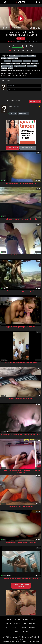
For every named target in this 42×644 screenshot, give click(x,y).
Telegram (16, 631)
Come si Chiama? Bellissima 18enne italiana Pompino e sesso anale (21, 471)
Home (9, 619)
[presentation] (23, 95)
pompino (10, 66)
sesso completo (32, 66)
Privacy (17, 623)
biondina (35, 61)
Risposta (23, 114)
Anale (18, 56)
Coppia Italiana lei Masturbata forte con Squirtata (21, 578)
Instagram (33, 627)
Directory (23, 627)
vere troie (4, 68)
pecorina (4, 66)
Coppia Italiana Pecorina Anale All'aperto (21, 506)
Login (33, 619)
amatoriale (8, 61)
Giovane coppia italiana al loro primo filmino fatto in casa (21, 435)
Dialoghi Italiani (31, 56)
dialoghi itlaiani (26, 63)
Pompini (4, 58)
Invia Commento (35, 101)
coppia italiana (16, 63)
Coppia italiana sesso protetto (21, 255)
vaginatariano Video (28, 148)
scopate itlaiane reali (20, 66)
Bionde (24, 56)
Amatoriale (12, 56)
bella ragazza (27, 61)
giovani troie (35, 63)
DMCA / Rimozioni (29, 623)
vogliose (11, 68)
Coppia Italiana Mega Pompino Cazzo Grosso (21, 327)
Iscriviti (26, 619)
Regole (9, 623)
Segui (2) (21, 39)
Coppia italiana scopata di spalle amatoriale (21, 542)
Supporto (26, 631)
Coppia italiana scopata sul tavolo (21, 399)
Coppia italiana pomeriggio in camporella (21, 291)
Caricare (17, 619)
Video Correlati (12, 148)
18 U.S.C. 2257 (11, 627)
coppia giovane (6, 63)
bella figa (19, 61)
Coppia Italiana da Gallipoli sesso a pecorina (21, 183)
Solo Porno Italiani (13, 58)
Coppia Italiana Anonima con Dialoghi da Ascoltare (21, 219)
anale (14, 61)
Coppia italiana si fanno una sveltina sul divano (21, 363)
